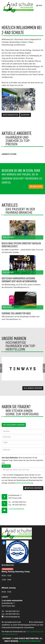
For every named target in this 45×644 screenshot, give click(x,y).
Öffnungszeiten (11, 115)
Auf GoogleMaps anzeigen (14, 425)
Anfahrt (25, 115)
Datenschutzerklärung (25, 483)
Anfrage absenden (33, 488)
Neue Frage (6, 466)
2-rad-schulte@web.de (16, 509)
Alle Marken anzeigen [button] (33, 388)
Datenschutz (25, 641)
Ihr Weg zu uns (36, 187)
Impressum (36, 641)
